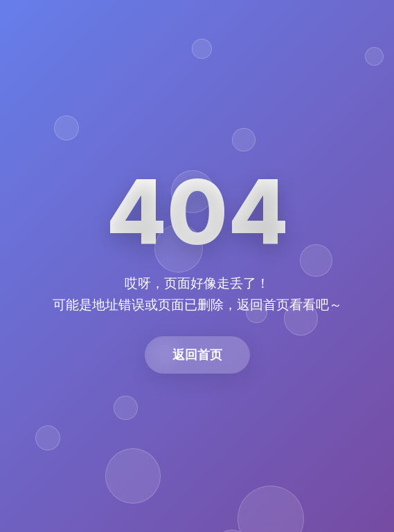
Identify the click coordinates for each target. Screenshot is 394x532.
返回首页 (197, 355)
